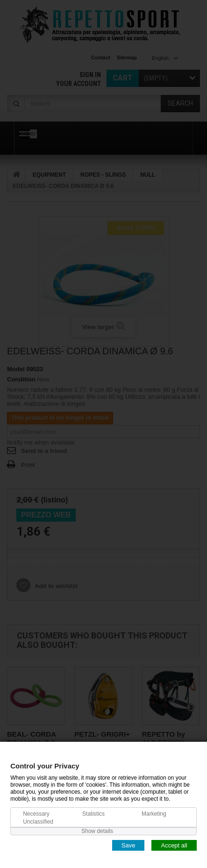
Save (128, 845)
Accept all (174, 845)
